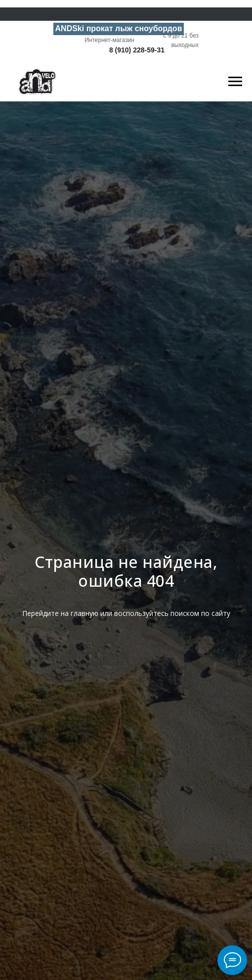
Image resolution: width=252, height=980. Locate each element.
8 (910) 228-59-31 (137, 50)
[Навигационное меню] (235, 82)
